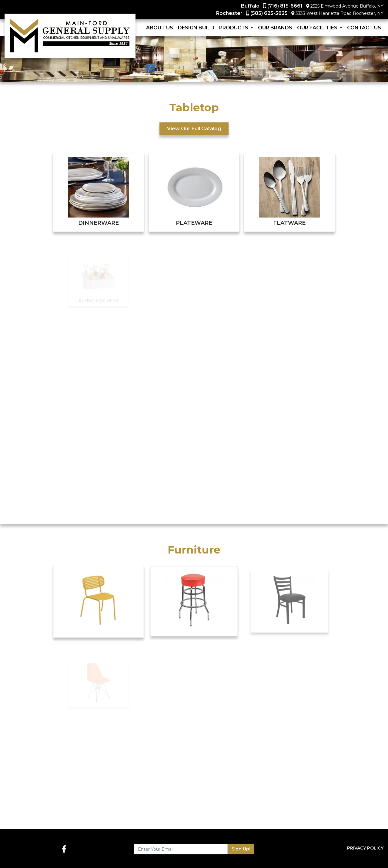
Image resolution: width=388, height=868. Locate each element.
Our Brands (275, 28)
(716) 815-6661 (285, 6)
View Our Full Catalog (194, 129)
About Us (160, 28)
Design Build (196, 28)
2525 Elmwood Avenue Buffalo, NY (347, 6)
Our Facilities (318, 28)
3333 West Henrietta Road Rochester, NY (339, 13)
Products (234, 28)
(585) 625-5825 (269, 13)
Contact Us (364, 28)
